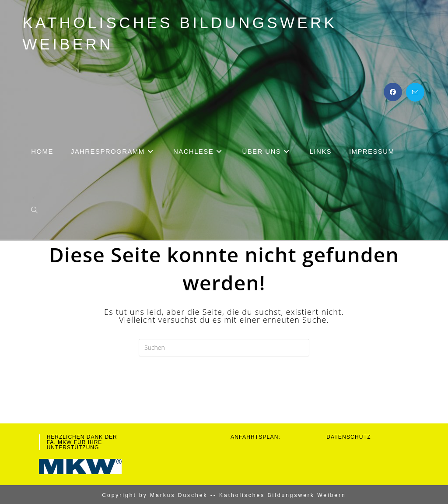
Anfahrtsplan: (255, 437)
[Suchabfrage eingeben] (224, 348)
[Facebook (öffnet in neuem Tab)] (393, 92)
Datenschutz (349, 437)
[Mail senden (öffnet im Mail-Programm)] (415, 92)
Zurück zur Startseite (224, 392)
